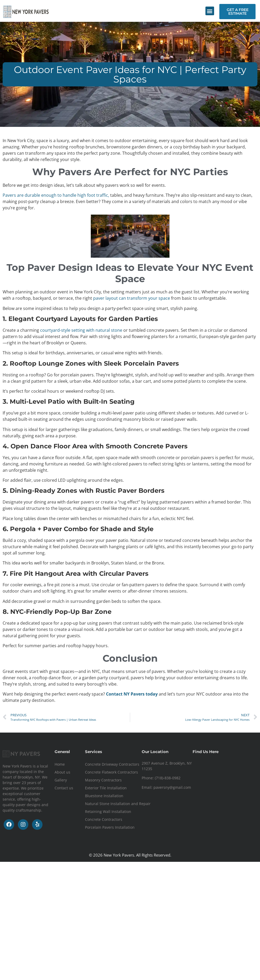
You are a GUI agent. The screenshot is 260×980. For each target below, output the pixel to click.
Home (60, 764)
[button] (210, 11)
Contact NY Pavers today (132, 694)
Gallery (61, 780)
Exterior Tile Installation (106, 788)
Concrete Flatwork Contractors (112, 772)
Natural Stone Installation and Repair (118, 804)
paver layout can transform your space (132, 298)
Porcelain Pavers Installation (110, 827)
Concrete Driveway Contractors (112, 764)
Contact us (64, 788)
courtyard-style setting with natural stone (82, 330)
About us (62, 772)
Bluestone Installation (104, 796)
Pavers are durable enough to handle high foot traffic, (56, 195)
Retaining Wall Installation (108, 812)
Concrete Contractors (104, 819)
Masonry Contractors (103, 780)
